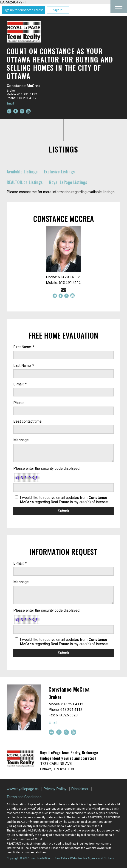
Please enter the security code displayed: (47, 468)
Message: (21, 440)
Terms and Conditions (24, 797)
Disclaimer (80, 789)
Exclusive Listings (59, 171)
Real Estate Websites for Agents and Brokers (84, 858)
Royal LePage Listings (68, 182)
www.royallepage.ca (23, 789)
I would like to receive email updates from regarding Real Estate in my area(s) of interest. (65, 500)
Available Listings (22, 171)
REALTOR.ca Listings (25, 182)
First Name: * (24, 347)
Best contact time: (28, 421)
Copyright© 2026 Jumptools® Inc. (29, 858)
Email (10, 103)
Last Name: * (24, 366)
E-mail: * (20, 384)
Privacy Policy (55, 789)
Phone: (19, 403)
